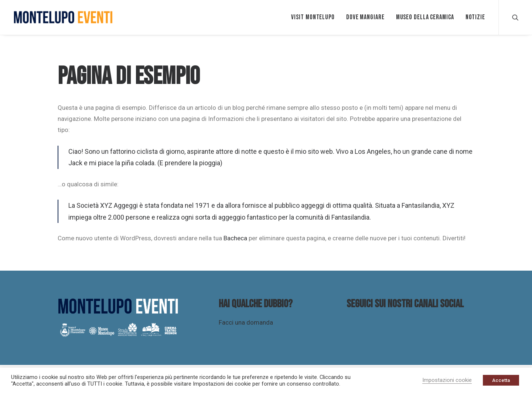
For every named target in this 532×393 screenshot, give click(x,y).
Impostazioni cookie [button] (447, 380)
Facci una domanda (246, 322)
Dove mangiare (365, 17)
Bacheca (235, 238)
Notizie (475, 17)
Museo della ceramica (425, 17)
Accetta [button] (501, 380)
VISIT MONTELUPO (313, 17)
